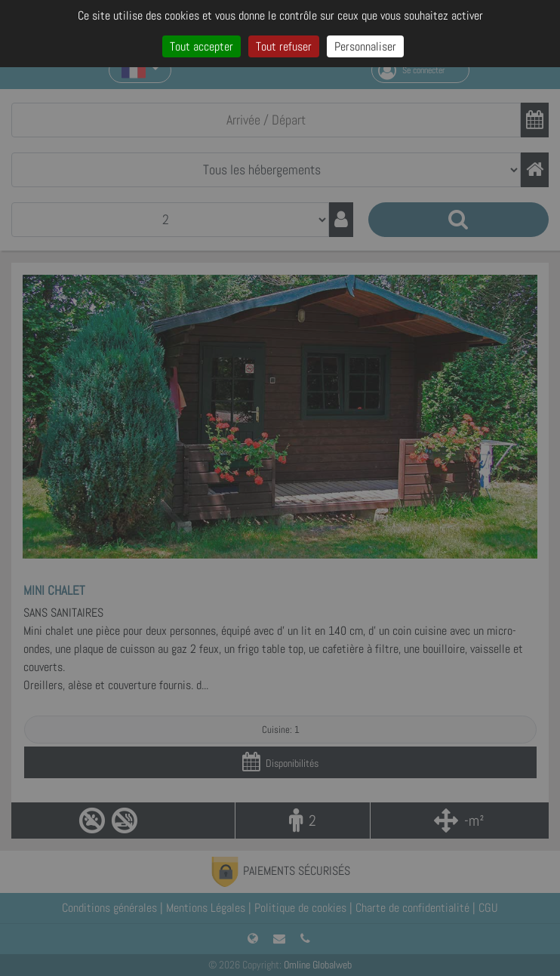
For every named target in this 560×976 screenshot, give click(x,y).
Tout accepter (202, 46)
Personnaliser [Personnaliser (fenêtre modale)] (365, 46)
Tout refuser (284, 46)
